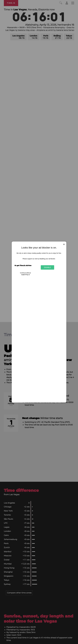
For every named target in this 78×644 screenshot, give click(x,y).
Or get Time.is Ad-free (23, 265)
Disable (47, 267)
